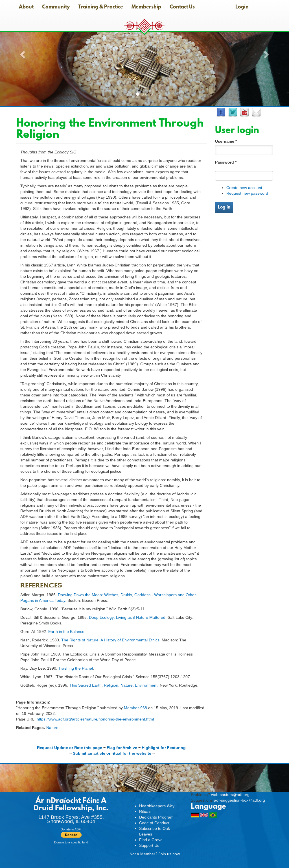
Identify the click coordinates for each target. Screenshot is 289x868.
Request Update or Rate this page (70, 748)
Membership (146, 7)
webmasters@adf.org (230, 795)
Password (226, 162)
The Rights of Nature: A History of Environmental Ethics (110, 640)
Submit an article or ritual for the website (112, 753)
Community (56, 7)
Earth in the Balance (66, 632)
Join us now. (170, 854)
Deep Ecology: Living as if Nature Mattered (127, 617)
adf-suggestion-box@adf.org (239, 800)
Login (242, 7)
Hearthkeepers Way (157, 806)
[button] (22, 53)
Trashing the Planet (76, 668)
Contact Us (182, 7)
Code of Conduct (154, 823)
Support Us (149, 845)
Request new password (247, 193)
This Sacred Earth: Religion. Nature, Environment (113, 685)
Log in (224, 207)
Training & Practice (101, 7)
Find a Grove (151, 840)
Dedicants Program (156, 817)
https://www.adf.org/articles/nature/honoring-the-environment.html (95, 719)
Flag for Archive (122, 748)
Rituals (145, 811)
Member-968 (135, 708)
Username (226, 141)
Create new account (244, 188)
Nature (52, 728)
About (26, 7)
